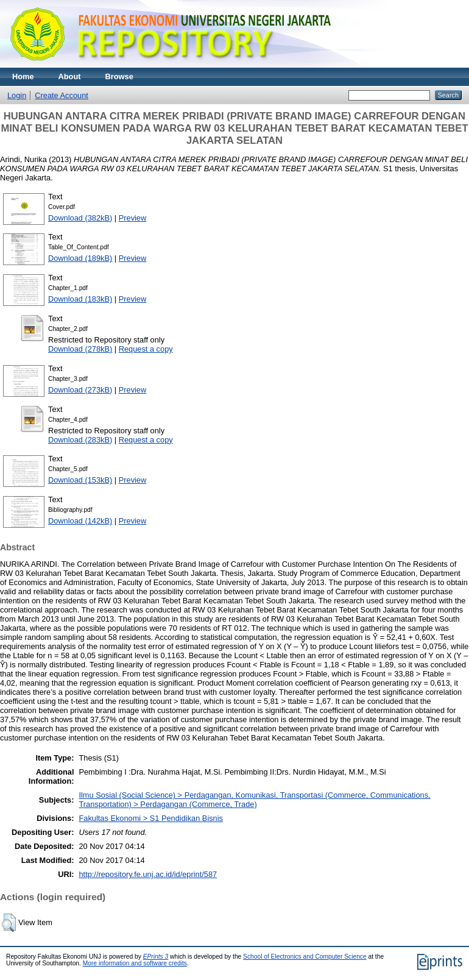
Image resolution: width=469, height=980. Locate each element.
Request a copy (146, 349)
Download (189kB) (80, 258)
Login (17, 95)
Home (23, 76)
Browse (119, 76)
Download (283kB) (80, 440)
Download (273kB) (80, 390)
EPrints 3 (156, 957)
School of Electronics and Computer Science (305, 957)
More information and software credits (135, 963)
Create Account (62, 95)
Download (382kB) (80, 218)
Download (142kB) (80, 521)
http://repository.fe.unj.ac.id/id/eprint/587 (148, 874)
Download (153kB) (80, 480)
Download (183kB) (80, 299)
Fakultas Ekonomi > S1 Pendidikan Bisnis (151, 818)
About (70, 76)
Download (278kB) (80, 349)
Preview (133, 218)
